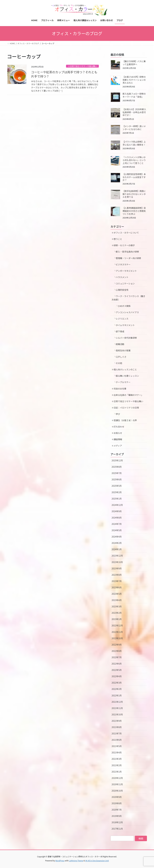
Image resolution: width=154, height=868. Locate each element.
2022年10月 (117, 638)
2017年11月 (117, 829)
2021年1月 (117, 772)
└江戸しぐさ (119, 357)
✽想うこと (117, 239)
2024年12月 (117, 505)
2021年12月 (117, 702)
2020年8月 (117, 803)
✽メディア (117, 446)
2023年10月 (117, 562)
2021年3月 (117, 759)
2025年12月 (117, 460)
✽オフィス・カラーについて (125, 233)
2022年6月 (117, 664)
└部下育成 (118, 331)
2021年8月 (117, 727)
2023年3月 (117, 606)
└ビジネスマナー (121, 264)
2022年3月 (117, 683)
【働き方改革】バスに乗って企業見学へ (134, 63)
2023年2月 (117, 613)
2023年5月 (117, 594)
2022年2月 (117, 689)
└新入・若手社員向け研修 (125, 252)
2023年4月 (117, 600)
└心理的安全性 (120, 290)
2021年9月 (117, 721)
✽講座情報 (117, 439)
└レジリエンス (120, 319)
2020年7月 (117, 810)
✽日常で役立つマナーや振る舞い (82, 66)
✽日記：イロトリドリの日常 (125, 408)
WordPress (60, 861)
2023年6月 (117, 587)
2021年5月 (117, 746)
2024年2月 (117, 543)
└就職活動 (118, 344)
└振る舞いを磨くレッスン (126, 376)
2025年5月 (117, 486)
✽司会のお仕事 (119, 389)
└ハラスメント (120, 277)
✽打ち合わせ (118, 427)
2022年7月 (117, 657)
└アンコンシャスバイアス (125, 312)
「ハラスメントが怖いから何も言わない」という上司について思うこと (134, 160)
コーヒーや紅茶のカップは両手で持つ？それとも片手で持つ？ (64, 74)
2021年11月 (117, 708)
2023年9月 (117, 568)
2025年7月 (117, 473)
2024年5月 (117, 530)
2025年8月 (117, 467)
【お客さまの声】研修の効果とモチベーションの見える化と (134, 80)
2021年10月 (117, 714)
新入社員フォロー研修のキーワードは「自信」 (134, 95)
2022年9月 (117, 645)
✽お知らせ (117, 433)
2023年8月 (117, 575)
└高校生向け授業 (121, 350)
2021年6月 (117, 740)
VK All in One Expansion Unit (97, 861)
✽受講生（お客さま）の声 (124, 420)
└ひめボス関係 (122, 306)
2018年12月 (117, 822)
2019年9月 (117, 816)
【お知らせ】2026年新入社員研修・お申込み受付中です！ (134, 112)
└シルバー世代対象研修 (124, 338)
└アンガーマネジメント (124, 271)
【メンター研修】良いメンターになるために (134, 128)
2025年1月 (117, 499)
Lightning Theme (76, 861)
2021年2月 (117, 765)
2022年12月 (117, 625)
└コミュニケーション (123, 283)
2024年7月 (117, 524)
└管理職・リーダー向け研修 (126, 258)
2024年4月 (117, 537)
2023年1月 (117, 619)
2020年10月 (117, 791)
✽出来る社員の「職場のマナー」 (127, 395)
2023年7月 (117, 581)
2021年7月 (117, 733)
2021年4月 (117, 752)
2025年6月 (117, 479)
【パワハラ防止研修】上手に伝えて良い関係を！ (134, 143)
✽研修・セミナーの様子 (123, 245)
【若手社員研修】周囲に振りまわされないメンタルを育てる (134, 194)
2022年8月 (117, 651)
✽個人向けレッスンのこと (124, 369)
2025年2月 (117, 492)
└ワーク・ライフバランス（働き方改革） (128, 298)
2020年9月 (117, 797)
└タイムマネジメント (123, 325)
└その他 (117, 363)
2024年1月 (117, 549)
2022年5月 (117, 670)
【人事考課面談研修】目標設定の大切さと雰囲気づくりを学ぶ (134, 211)
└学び (117, 414)
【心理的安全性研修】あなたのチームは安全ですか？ (134, 177)
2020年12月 (117, 778)
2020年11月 (117, 784)
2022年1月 (117, 695)
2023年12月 (117, 556)
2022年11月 (117, 632)
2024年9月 (117, 511)
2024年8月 (117, 518)
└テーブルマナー (122, 382)
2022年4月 (117, 676)
